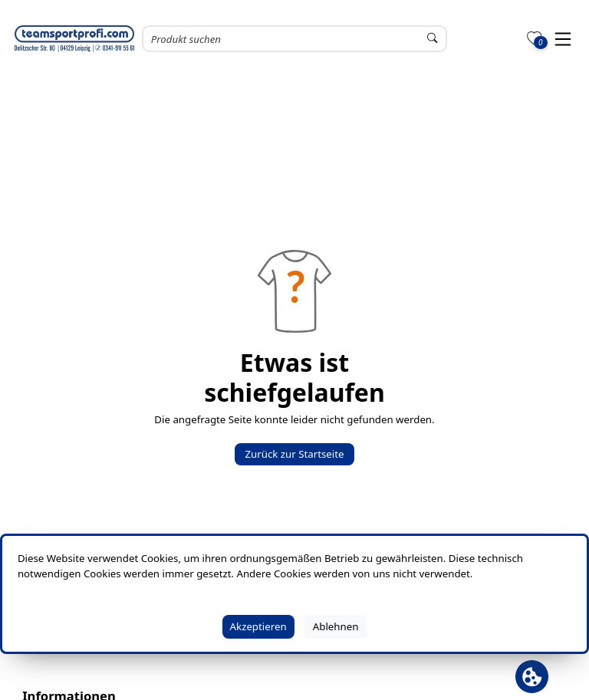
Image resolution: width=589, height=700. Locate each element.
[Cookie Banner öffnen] (532, 677)
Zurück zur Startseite (294, 454)
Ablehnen (336, 626)
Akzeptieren (258, 626)
